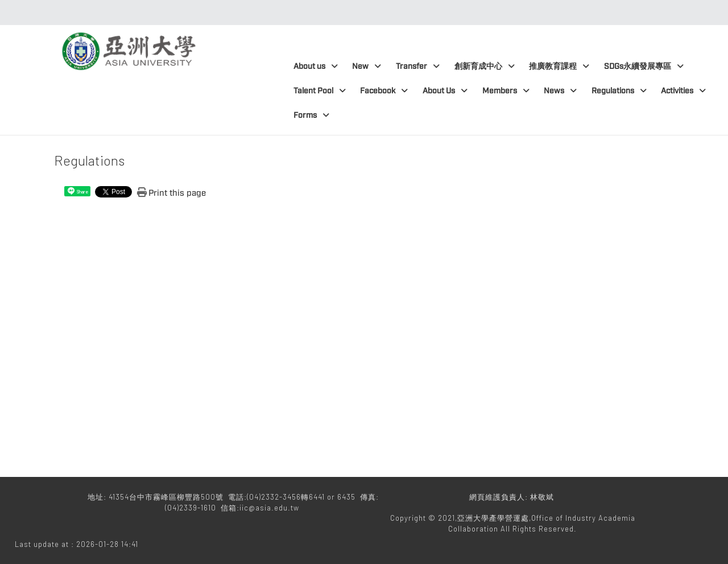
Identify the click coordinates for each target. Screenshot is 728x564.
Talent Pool (320, 91)
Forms (311, 115)
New (367, 66)
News (560, 91)
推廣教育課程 (559, 66)
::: (361, 13)
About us (316, 66)
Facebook (384, 91)
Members (506, 91)
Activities (683, 91)
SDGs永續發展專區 (644, 66)
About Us (445, 91)
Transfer (418, 66)
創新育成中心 (485, 66)
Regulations (619, 91)
